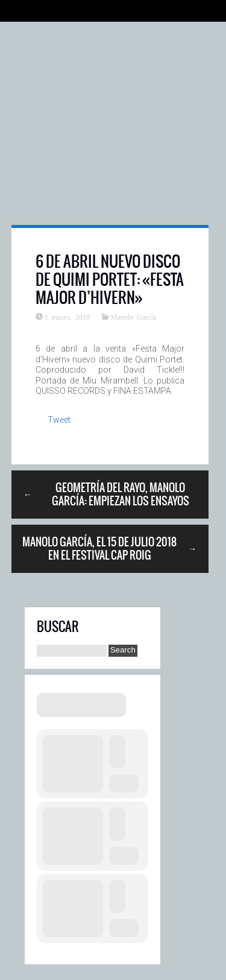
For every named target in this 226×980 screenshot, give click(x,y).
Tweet (59, 420)
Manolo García (133, 317)
